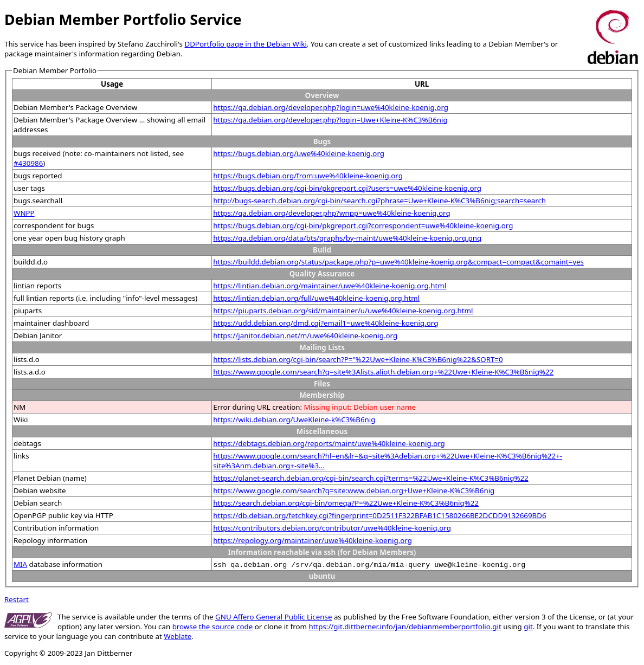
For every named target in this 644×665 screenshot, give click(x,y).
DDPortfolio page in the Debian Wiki (245, 44)
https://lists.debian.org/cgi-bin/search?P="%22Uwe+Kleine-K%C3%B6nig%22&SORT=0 (358, 359)
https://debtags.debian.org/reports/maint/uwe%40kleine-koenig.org (329, 443)
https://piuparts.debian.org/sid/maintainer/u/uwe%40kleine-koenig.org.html (343, 311)
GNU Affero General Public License (273, 617)
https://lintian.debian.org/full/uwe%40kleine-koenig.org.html (316, 298)
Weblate (178, 636)
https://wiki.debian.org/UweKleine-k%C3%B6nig (294, 419)
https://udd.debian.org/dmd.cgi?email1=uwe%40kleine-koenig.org (326, 323)
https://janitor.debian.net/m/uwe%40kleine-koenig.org (305, 335)
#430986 (28, 163)
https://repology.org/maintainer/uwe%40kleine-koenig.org (313, 540)
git (528, 627)
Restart (17, 599)
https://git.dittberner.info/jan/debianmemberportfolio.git (405, 627)
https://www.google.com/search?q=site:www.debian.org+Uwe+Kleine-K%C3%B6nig (354, 490)
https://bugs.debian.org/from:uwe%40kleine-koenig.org (308, 176)
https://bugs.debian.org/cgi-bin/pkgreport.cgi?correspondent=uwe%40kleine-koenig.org (363, 225)
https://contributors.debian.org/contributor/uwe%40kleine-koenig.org (332, 528)
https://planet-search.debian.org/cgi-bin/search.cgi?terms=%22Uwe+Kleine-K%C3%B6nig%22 (371, 478)
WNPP (24, 213)
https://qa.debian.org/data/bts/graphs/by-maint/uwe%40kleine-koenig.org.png (347, 238)
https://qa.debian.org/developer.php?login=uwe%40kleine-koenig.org (331, 107)
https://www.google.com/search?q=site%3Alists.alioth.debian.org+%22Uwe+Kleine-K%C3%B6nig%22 (383, 372)
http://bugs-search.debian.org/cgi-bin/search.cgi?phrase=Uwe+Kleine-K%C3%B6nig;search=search (379, 201)
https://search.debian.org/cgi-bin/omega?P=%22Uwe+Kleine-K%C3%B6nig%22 (346, 503)
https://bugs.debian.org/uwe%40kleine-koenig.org (299, 153)
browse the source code (213, 627)
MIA (20, 564)
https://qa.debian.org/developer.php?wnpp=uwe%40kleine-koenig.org (331, 213)
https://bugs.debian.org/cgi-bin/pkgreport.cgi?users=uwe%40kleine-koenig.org (347, 188)
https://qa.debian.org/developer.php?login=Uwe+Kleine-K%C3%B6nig (330, 120)
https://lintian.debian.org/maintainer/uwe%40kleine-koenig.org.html (330, 286)
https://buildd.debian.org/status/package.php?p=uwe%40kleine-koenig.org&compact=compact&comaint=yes (398, 262)
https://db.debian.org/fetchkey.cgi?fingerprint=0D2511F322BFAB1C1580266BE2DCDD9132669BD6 (379, 515)
